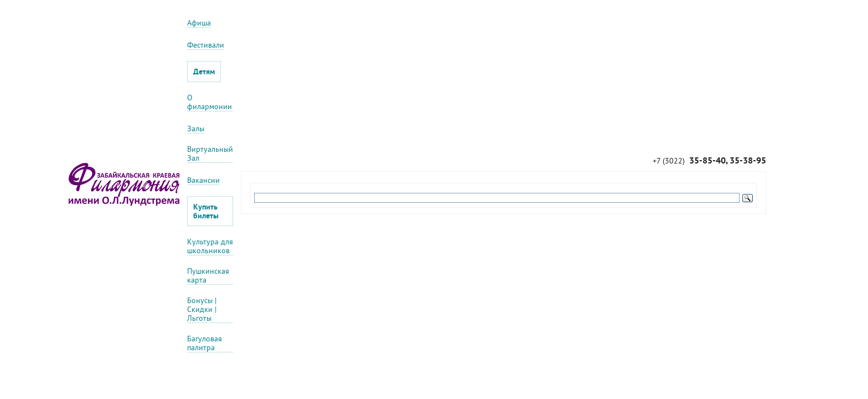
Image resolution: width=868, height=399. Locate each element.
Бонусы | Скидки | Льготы (202, 310)
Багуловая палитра (205, 343)
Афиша (199, 23)
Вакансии (203, 180)
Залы (196, 129)
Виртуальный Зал (210, 154)
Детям (204, 71)
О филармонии (210, 102)
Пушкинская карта (208, 276)
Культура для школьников (210, 246)
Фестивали (206, 45)
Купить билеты (206, 211)
